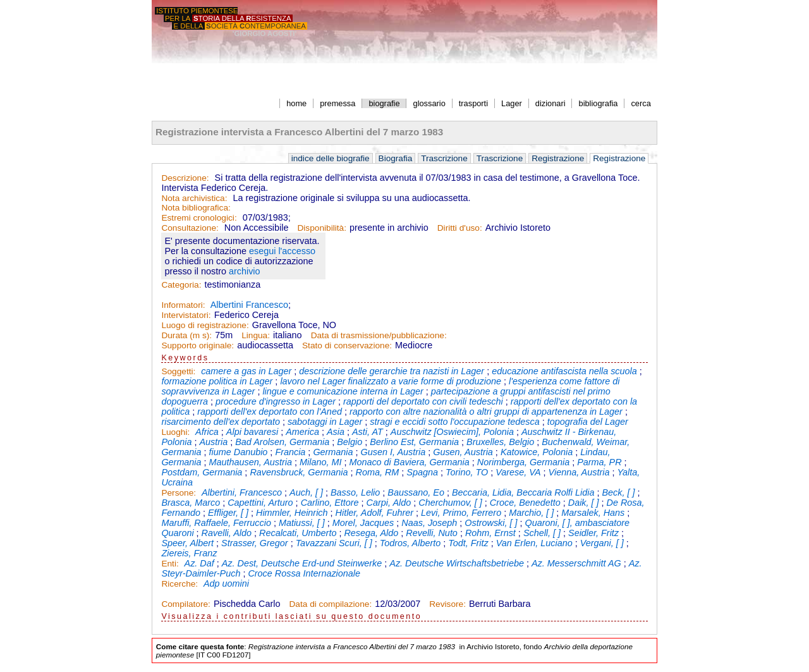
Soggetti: (179, 371)
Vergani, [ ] (602, 543)
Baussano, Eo (416, 492)
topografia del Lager (588, 422)
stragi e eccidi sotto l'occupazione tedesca (454, 422)
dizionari (550, 103)
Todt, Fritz (468, 543)
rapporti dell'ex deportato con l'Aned (270, 412)
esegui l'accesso (282, 251)
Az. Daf (199, 563)
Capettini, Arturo (260, 503)
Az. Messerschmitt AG (576, 563)
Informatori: (183, 305)
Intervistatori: (186, 315)
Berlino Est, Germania (414, 442)
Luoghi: (177, 432)
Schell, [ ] (542, 533)
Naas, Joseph (429, 523)
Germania (333, 452)
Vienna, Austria (579, 472)
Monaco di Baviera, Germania (409, 462)
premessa (338, 103)
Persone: (180, 493)
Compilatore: (186, 604)
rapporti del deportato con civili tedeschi (423, 401)
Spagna (422, 472)
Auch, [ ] (306, 492)
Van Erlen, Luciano (534, 543)
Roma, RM (378, 472)
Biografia (396, 158)
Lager (512, 103)
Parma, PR (599, 462)
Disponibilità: (322, 228)
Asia (336, 432)
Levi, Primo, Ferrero (461, 513)
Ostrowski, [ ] (491, 523)
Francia (290, 452)
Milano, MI (320, 462)
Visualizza (187, 616)
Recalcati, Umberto (298, 533)
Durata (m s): (186, 335)
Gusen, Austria (463, 452)
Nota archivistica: (194, 198)
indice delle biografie (331, 158)
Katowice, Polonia (537, 452)
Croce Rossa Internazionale (304, 573)
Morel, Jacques (363, 523)
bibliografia (599, 103)
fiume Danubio (239, 452)
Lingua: (256, 335)
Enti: (171, 564)
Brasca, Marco (191, 503)
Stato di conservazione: (347, 345)
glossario (429, 103)
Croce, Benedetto (525, 503)
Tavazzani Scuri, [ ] (334, 543)
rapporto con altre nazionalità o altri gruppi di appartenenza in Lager (486, 412)
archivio (245, 271)
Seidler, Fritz (593, 533)
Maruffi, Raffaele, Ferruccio (216, 523)
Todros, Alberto (411, 543)
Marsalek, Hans (593, 513)
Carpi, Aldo (389, 503)
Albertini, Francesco (242, 492)
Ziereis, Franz (189, 553)
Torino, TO (467, 472)
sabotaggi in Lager (325, 422)
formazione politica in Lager (217, 381)
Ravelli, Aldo (227, 533)
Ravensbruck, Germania (299, 472)
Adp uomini (226, 583)
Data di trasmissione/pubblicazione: (379, 335)
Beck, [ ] (618, 492)
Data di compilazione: (331, 604)
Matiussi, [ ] (302, 523)
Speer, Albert (187, 543)
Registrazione (558, 158)
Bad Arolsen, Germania (282, 442)
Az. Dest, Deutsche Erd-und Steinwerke (302, 563)
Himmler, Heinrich (292, 513)
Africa (207, 432)
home (296, 103)
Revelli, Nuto (432, 533)
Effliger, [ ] (228, 513)
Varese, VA (518, 472)
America (302, 432)
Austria (213, 442)
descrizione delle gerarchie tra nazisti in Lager (392, 371)
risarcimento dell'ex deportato (221, 422)
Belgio (350, 442)
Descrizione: (185, 178)
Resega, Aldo (371, 533)
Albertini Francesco (249, 305)
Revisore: (447, 604)
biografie (384, 103)
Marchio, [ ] (531, 513)
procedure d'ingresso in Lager (276, 401)
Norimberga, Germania (523, 462)
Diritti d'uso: (460, 228)
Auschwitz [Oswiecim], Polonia (452, 432)
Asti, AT (368, 432)
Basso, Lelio (355, 492)
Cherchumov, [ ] (450, 503)
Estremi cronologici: (199, 218)
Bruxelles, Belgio (500, 442)
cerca (641, 103)
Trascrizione (444, 158)
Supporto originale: (198, 345)
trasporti (473, 103)
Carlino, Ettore (330, 503)
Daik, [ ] (584, 503)
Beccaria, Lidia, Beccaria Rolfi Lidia (523, 492)
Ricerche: (181, 584)
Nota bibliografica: (196, 208)
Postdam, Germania (202, 472)
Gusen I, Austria (393, 452)
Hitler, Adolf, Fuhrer (374, 513)
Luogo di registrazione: (205, 325)
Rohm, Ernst (490, 533)
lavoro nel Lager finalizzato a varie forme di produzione (391, 381)
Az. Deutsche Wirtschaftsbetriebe (457, 563)
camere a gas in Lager (246, 371)
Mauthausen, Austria (251, 462)
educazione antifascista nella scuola (564, 371)
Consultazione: (190, 228)
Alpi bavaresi (252, 432)
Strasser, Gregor (255, 543)
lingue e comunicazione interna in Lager (343, 391)
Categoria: (181, 285)
